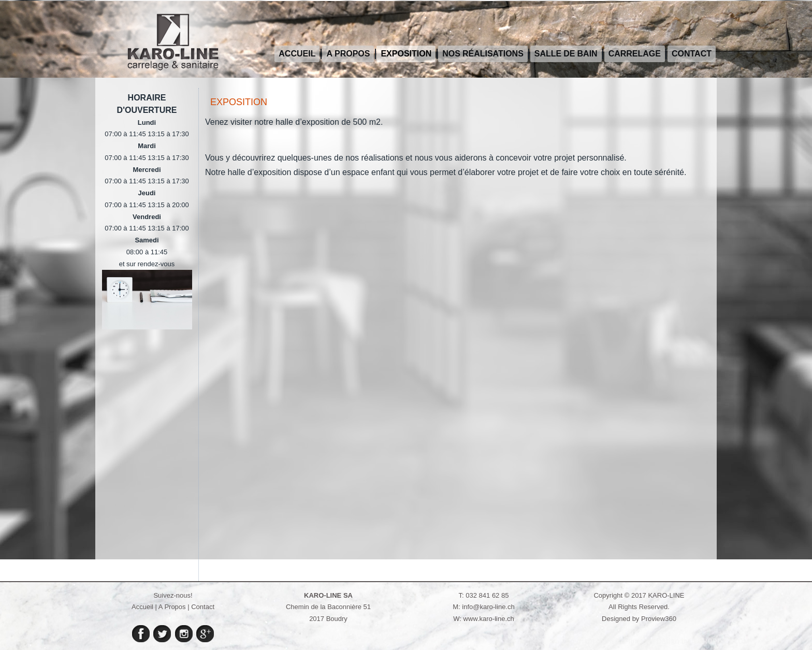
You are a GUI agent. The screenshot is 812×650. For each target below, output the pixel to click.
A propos (348, 54)
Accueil (297, 54)
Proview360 (659, 619)
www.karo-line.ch (489, 619)
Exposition (406, 54)
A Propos (172, 607)
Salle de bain (566, 54)
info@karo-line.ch (488, 607)
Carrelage (635, 54)
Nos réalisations (483, 54)
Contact (692, 54)
